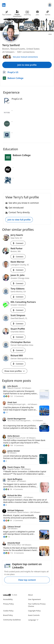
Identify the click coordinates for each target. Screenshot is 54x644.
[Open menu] (50, 34)
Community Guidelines (12, 620)
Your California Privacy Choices (37, 605)
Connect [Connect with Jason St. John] (18, 283)
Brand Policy (8, 615)
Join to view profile (27, 65)
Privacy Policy (8, 604)
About (30, 595)
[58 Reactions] (8, 489)
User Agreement (34, 599)
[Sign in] (50, 5)
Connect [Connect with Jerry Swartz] (18, 243)
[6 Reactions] (5, 505)
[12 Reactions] (6, 537)
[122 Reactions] (8, 396)
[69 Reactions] (8, 521)
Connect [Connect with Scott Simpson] (18, 324)
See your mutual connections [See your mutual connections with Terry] (25, 57)
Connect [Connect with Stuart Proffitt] (18, 337)
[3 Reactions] (5, 461)
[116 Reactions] (8, 553)
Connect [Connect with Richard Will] (18, 364)
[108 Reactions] (8, 446)
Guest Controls (34, 615)
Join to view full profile (19, 220)
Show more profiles (15, 371)
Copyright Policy (34, 611)
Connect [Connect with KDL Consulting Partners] (18, 310)
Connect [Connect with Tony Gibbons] (18, 297)
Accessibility (8, 599)
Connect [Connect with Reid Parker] (18, 257)
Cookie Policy (8, 611)
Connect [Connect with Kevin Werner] (18, 270)
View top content (27, 580)
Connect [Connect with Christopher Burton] (18, 350)
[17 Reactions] (5, 413)
